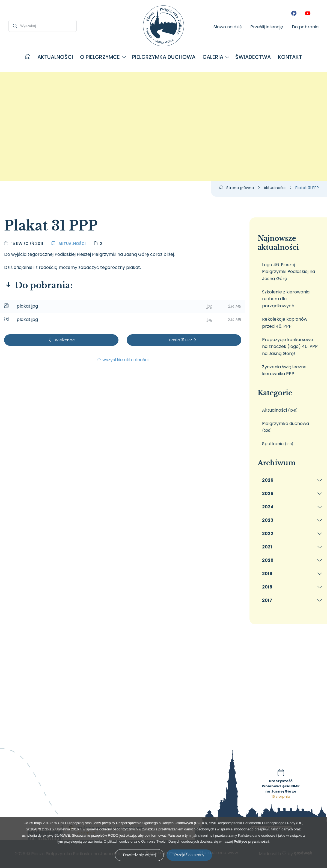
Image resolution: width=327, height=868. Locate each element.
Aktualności (69, 244)
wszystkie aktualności (123, 360)
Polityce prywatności (251, 841)
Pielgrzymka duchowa (286, 427)
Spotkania (278, 444)
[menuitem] (28, 57)
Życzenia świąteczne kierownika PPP (284, 370)
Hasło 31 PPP (183, 340)
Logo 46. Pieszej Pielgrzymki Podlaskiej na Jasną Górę (289, 272)
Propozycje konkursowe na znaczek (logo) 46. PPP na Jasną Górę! (290, 347)
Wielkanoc (61, 340)
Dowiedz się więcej (139, 855)
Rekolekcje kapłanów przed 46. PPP (285, 323)
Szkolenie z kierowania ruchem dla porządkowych (286, 299)
